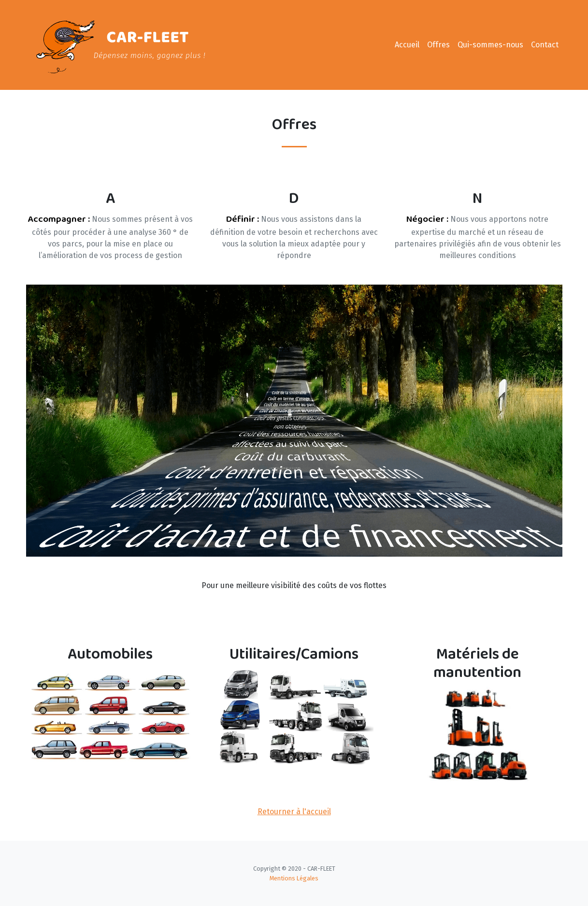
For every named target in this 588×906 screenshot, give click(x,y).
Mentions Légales (294, 878)
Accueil (407, 45)
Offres (438, 45)
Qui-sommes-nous (490, 45)
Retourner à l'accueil (294, 812)
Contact (545, 45)
